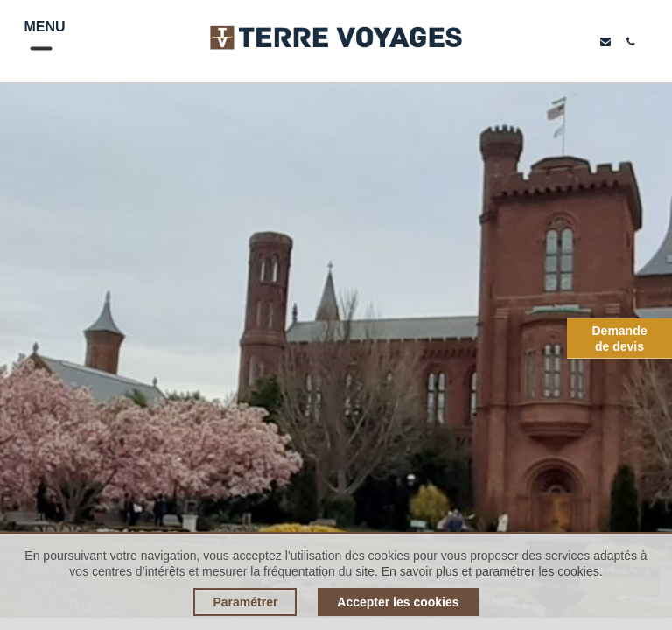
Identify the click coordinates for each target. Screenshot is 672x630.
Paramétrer (245, 602)
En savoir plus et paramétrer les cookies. (492, 571)
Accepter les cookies (398, 602)
